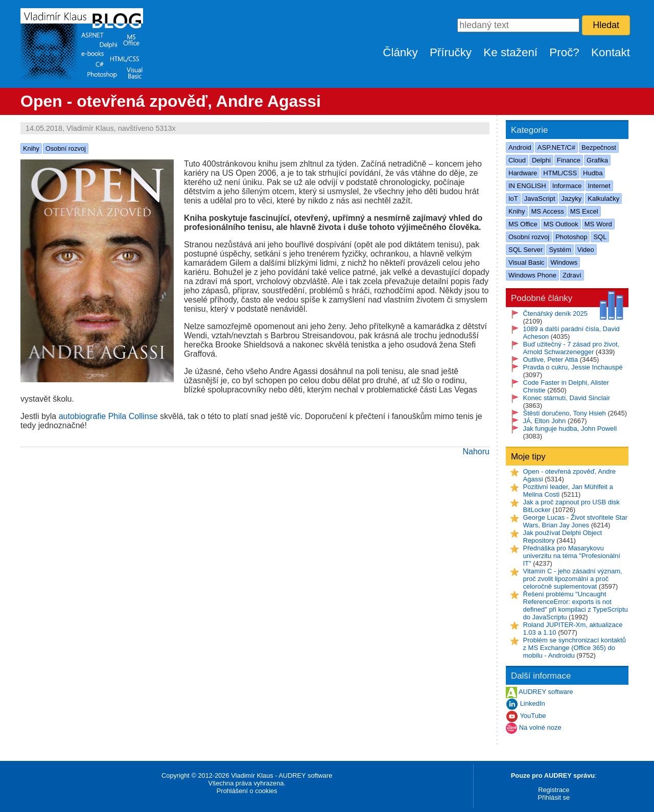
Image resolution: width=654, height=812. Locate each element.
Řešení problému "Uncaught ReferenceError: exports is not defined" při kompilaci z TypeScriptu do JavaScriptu (576, 606)
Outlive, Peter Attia (551, 359)
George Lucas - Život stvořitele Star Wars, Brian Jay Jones (575, 521)
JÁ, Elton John (545, 421)
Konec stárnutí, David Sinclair (567, 398)
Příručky (451, 52)
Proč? (564, 52)
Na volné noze (540, 728)
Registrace (554, 790)
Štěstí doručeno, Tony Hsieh (565, 413)
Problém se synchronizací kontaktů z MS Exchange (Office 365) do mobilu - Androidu (575, 648)
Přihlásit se (554, 797)
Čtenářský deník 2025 (555, 314)
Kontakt (611, 52)
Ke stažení (510, 52)
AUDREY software (546, 692)
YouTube (533, 716)
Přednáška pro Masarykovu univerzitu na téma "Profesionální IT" (572, 556)
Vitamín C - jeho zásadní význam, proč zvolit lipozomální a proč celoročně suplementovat (573, 579)
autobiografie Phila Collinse (108, 416)
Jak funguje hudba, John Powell (570, 428)
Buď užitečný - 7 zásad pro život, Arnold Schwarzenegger (571, 348)
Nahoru (476, 451)
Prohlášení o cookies (247, 791)
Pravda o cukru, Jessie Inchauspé (573, 367)
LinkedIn (533, 704)
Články (400, 52)
